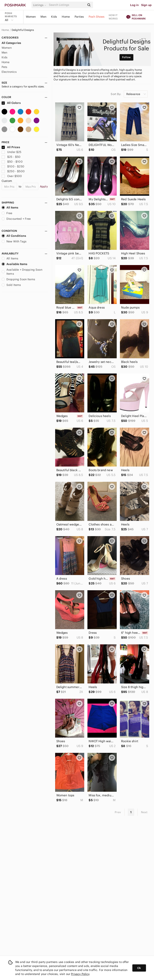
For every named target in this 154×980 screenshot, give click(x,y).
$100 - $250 (13, 166)
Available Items (14, 264)
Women (31, 17)
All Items (10, 208)
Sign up (146, 5)
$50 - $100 (12, 162)
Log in (134, 5)
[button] (40, 5)
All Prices (11, 147)
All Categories (11, 43)
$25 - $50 (11, 157)
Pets (5, 67)
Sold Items (11, 285)
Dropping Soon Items (18, 279)
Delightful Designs (23, 30)
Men (43, 17)
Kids (54, 17)
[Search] (67, 5)
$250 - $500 (13, 171)
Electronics (9, 72)
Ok (139, 968)
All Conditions (14, 236)
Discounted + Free (16, 219)
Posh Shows (97, 17)
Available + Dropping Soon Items (22, 272)
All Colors (11, 103)
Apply (44, 186)
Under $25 (12, 152)
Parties (79, 17)
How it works (113, 17)
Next (144, 812)
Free (7, 213)
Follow (126, 57)
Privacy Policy (80, 974)
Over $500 (12, 176)
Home (66, 17)
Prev (118, 812)
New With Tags (14, 241)
